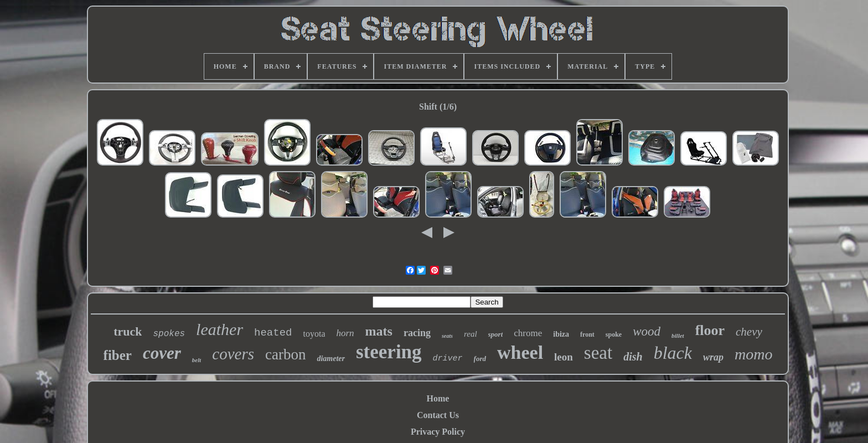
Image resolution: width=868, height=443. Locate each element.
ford (480, 359)
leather (219, 329)
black (673, 353)
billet (678, 336)
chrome (528, 333)
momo (753, 354)
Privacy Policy (438, 432)
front (587, 334)
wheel (520, 352)
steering (389, 352)
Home (438, 398)
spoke (614, 334)
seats (447, 336)
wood (647, 331)
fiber (118, 355)
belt (197, 360)
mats (379, 331)
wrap (713, 357)
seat (598, 353)
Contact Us (438, 415)
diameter (331, 359)
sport (496, 334)
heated (273, 333)
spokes (169, 334)
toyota (314, 334)
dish (633, 357)
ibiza (561, 334)
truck (128, 331)
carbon (285, 354)
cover (162, 353)
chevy (749, 332)
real (471, 334)
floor (710, 330)
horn (345, 333)
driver (448, 359)
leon (564, 357)
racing (417, 333)
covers (233, 354)
